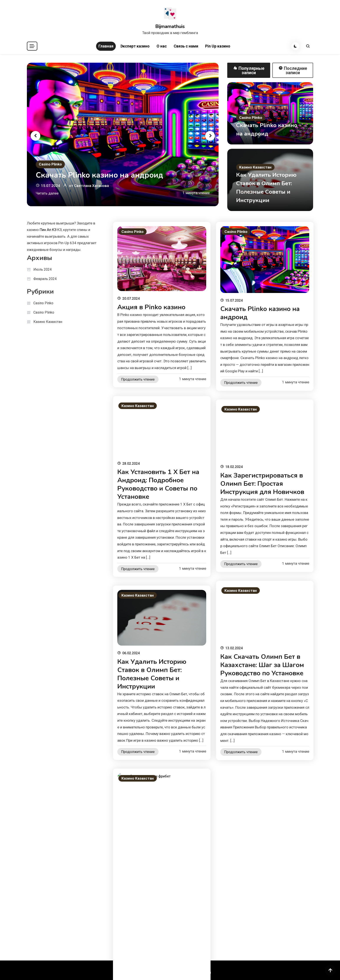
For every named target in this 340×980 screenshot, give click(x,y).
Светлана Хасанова (92, 186)
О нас (162, 46)
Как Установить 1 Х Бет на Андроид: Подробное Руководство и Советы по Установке (158, 484)
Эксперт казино (135, 46)
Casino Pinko (43, 303)
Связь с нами (186, 46)
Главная (106, 46)
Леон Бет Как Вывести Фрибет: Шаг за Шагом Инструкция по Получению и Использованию (160, 857)
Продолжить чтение (138, 379)
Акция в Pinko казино (151, 307)
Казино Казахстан (255, 167)
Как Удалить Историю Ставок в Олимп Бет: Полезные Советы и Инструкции (152, 674)
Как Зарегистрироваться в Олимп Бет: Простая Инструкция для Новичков (262, 484)
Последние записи (293, 70)
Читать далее (47, 193)
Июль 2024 (42, 269)
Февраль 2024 (45, 279)
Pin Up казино (218, 46)
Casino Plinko (50, 164)
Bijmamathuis (170, 26)
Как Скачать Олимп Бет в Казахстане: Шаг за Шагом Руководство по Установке (262, 665)
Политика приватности (192, 972)
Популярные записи (249, 70)
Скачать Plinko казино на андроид (99, 175)
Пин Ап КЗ (48, 230)
